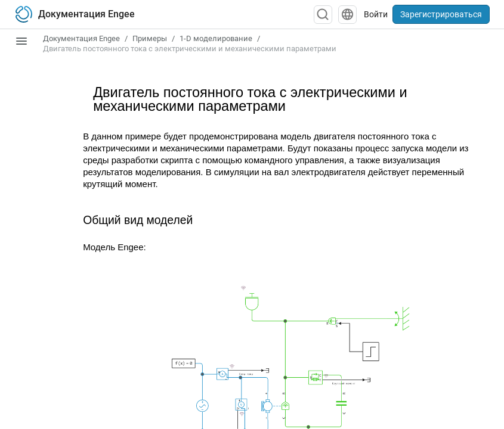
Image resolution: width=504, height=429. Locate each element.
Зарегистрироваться (441, 14)
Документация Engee (81, 38)
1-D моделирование (216, 38)
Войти (376, 14)
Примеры (150, 38)
